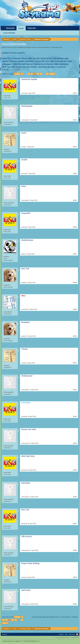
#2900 (75, 604)
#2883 (75, 147)
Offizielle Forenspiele (25, 47)
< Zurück (17, 74)
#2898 (75, 550)
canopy (6, 149)
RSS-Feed (77, 634)
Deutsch (5, 634)
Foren (21, 28)
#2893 (75, 416)
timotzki (41, 47)
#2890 (75, 336)
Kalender (32, 28)
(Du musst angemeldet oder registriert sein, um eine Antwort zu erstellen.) (55, 617)
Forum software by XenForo (19, 639)
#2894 (75, 443)
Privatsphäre (75, 637)
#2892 (75, 390)
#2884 (75, 173)
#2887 (75, 254)
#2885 (75, 200)
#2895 (75, 470)
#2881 (75, 93)
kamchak (7, 96)
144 (32, 74)
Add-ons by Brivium (21, 641)
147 (41, 74)
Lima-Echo (8, 312)
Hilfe (66, 634)
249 (47, 74)
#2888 (75, 283)
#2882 (75, 120)
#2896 (75, 497)
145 (35, 74)
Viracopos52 (8, 122)
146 (38, 74)
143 (29, 74)
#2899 (75, 577)
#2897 (75, 524)
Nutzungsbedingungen (62, 637)
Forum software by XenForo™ (55, 639)
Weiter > (52, 74)
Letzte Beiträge (9, 33)
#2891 (75, 363)
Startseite (10, 28)
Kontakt (61, 634)
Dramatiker (26, 403)
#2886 (75, 227)
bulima (6, 256)
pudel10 (7, 285)
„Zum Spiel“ (15, 70)
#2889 (75, 309)
